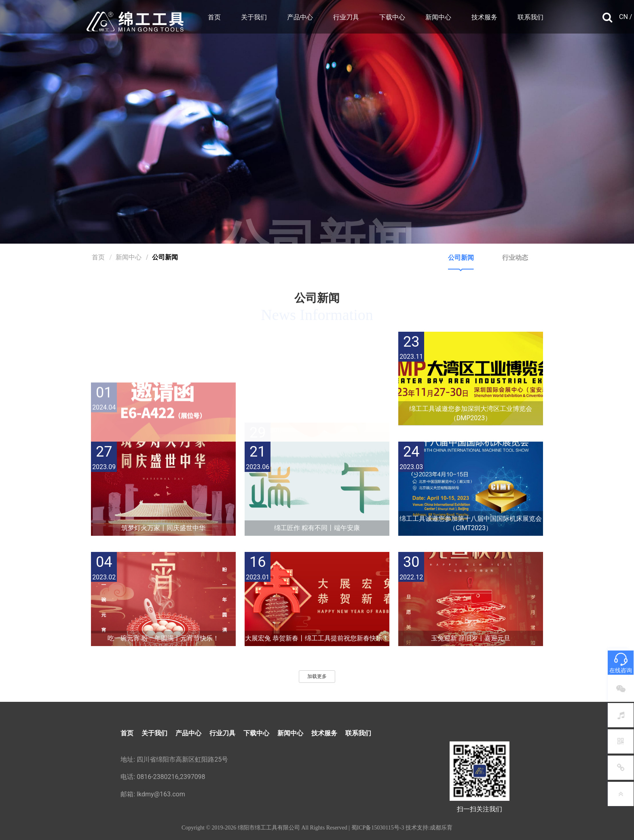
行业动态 (515, 258)
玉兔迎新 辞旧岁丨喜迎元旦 (471, 638)
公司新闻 (461, 258)
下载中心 (392, 17)
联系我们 (530, 17)
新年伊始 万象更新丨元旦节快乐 (317, 418)
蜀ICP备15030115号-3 (378, 828)
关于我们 (254, 17)
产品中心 (300, 17)
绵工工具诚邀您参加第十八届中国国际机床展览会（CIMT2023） (471, 523)
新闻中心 (438, 17)
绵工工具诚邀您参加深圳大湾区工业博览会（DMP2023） (471, 413)
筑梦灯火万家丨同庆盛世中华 (163, 528)
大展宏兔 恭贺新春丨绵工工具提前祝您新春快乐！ (317, 638)
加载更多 (317, 676)
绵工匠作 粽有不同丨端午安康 (317, 528)
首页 (214, 17)
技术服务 (484, 17)
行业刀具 (346, 17)
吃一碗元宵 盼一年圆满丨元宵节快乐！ (163, 638)
